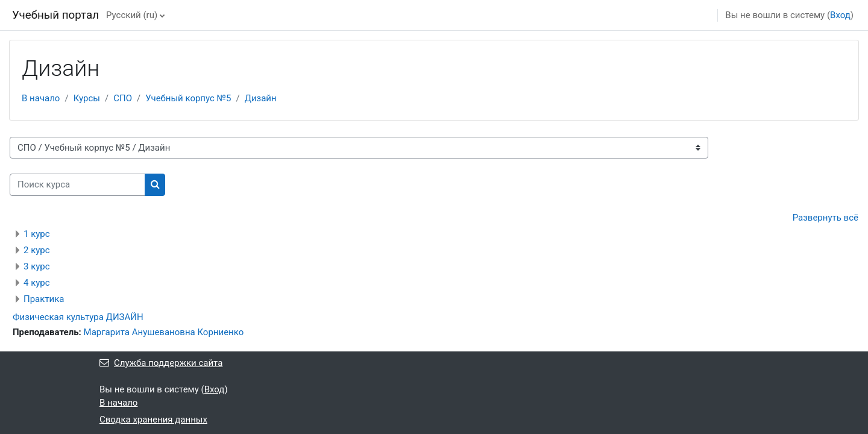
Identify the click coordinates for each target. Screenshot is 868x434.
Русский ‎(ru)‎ (132, 15)
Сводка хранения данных (153, 420)
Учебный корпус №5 (188, 98)
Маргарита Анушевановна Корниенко (164, 332)
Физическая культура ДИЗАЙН (78, 317)
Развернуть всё (826, 218)
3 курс (37, 266)
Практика (44, 299)
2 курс (37, 250)
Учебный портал (55, 15)
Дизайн (261, 98)
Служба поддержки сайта (161, 363)
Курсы (87, 98)
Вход (840, 15)
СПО (123, 98)
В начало (41, 98)
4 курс (37, 283)
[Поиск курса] (77, 185)
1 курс (37, 234)
